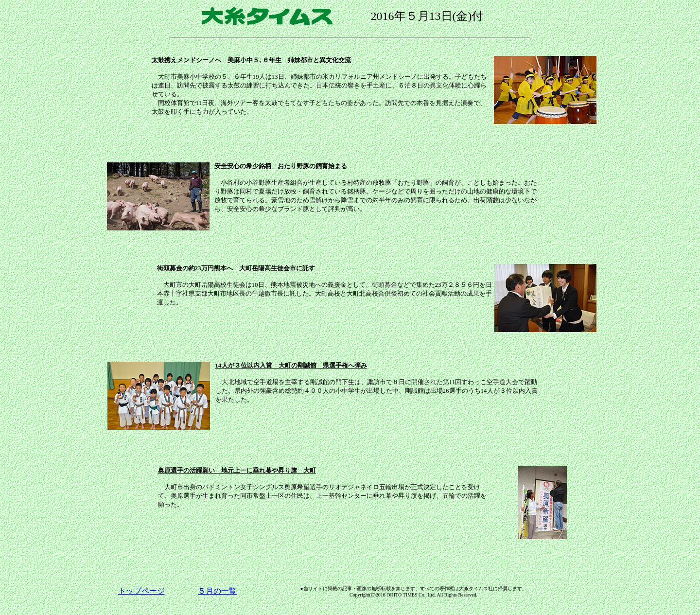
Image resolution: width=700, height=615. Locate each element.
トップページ (141, 591)
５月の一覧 (217, 591)
